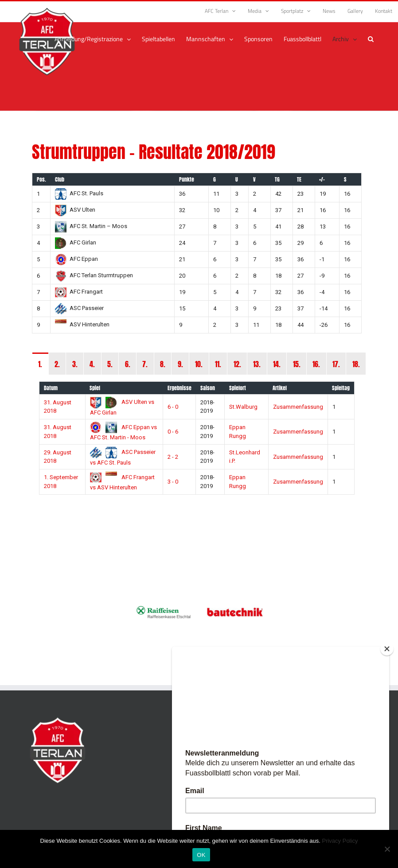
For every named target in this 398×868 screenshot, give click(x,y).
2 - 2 (173, 457)
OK (201, 855)
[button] (371, 39)
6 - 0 (173, 407)
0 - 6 (173, 432)
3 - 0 (173, 482)
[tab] (40, 364)
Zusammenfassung (298, 407)
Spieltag (341, 388)
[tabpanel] (199, 443)
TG (277, 179)
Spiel (95, 388)
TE (299, 179)
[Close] (387, 649)
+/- (322, 179)
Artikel (280, 388)
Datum (51, 388)
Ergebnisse (179, 388)
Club (60, 179)
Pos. (41, 179)
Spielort (238, 388)
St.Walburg (243, 407)
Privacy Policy (340, 841)
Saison (208, 388)
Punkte (187, 179)
